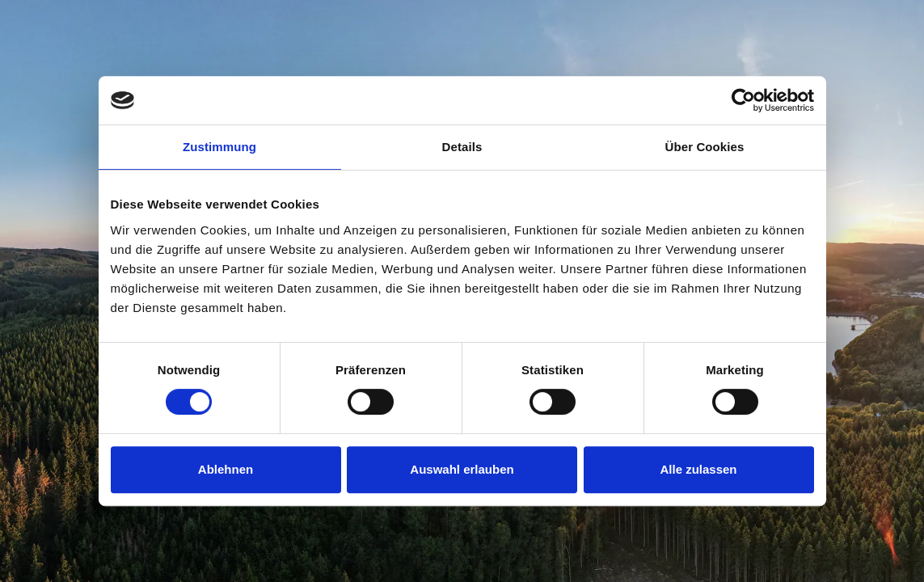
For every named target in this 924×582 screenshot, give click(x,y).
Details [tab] (462, 147)
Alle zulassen (698, 469)
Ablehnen (226, 469)
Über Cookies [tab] (705, 147)
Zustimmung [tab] (219, 147)
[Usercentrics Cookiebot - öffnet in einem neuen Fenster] (743, 100)
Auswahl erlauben (462, 469)
